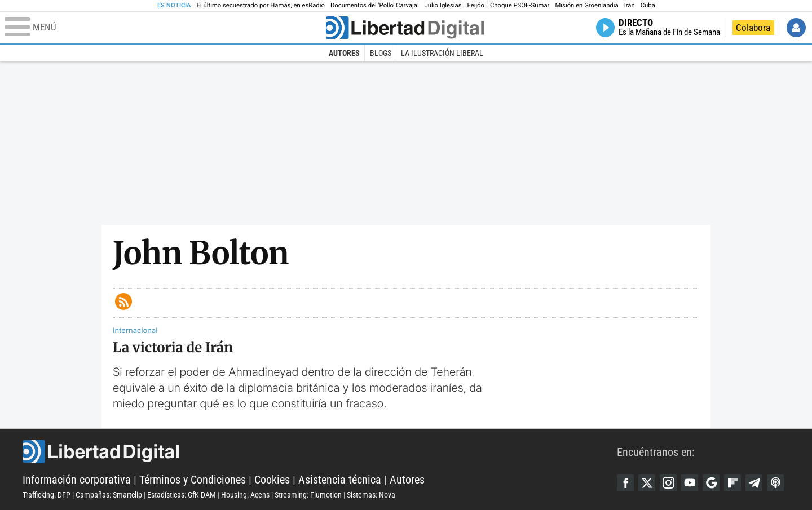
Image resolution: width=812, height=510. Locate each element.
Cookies (272, 480)
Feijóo (476, 5)
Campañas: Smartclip (109, 495)
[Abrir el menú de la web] (164, 28)
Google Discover (711, 483)
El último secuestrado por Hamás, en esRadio (261, 5)
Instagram (668, 483)
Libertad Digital (320, 451)
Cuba (648, 5)
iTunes (775, 483)
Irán (630, 5)
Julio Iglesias (443, 5)
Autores (344, 53)
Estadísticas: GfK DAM (182, 495)
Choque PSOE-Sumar (520, 5)
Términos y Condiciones (193, 480)
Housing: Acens (245, 495)
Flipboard (732, 483)
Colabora (753, 28)
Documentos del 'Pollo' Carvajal (375, 5)
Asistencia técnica (340, 480)
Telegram (754, 483)
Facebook (625, 483)
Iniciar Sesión (796, 28)
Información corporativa (77, 480)
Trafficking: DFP (47, 495)
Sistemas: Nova (371, 495)
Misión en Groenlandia (586, 5)
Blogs (381, 53)
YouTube (690, 483)
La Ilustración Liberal (442, 53)
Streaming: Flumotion (308, 495)
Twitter (647, 483)
